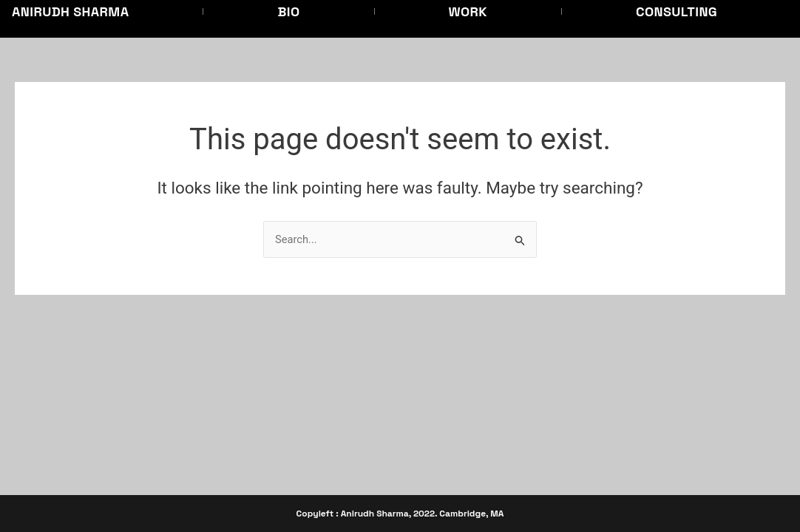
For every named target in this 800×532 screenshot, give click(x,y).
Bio (288, 11)
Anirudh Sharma (70, 11)
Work (468, 11)
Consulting (677, 11)
